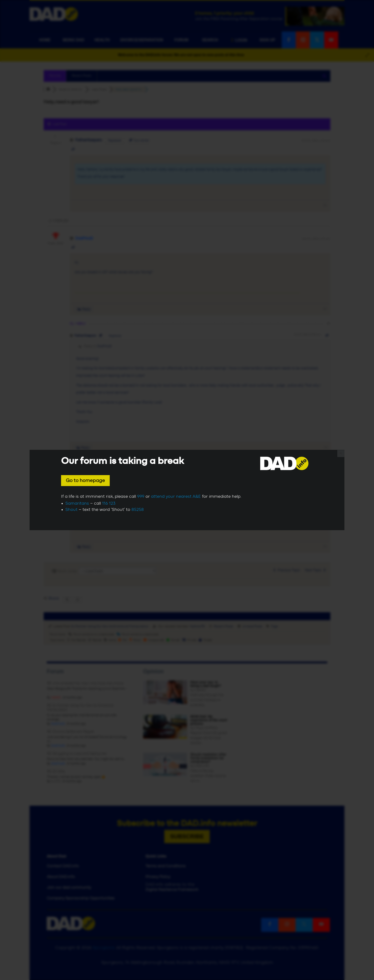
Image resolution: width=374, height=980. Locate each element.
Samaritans (77, 503)
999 (141, 497)
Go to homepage (85, 481)
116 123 (109, 503)
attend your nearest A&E (176, 497)
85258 (138, 510)
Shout (71, 510)
